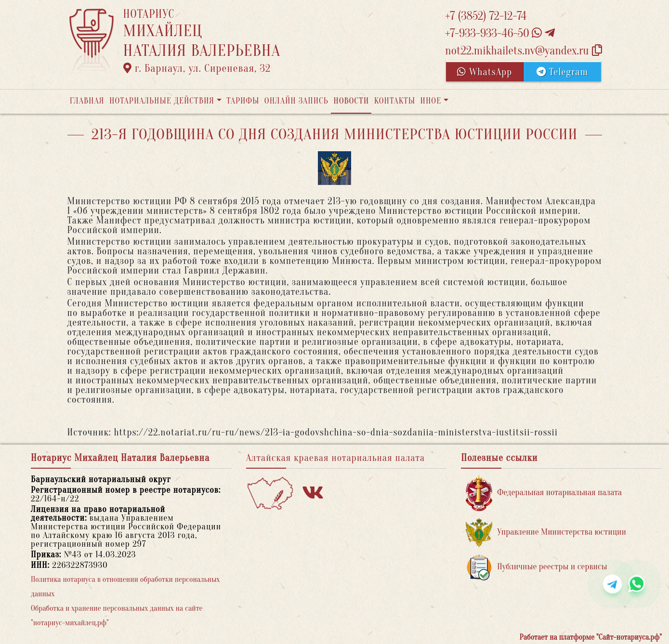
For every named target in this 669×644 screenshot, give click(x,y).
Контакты (395, 101)
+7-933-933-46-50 (500, 33)
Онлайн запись (296, 101)
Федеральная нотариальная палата (544, 493)
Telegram (562, 72)
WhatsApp (485, 72)
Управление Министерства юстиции (546, 532)
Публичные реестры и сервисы (536, 567)
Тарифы (243, 101)
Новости (351, 101)
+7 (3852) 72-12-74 (486, 16)
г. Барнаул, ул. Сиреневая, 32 (197, 68)
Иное (431, 101)
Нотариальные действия (162, 101)
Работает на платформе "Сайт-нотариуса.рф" (591, 637)
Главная (87, 101)
